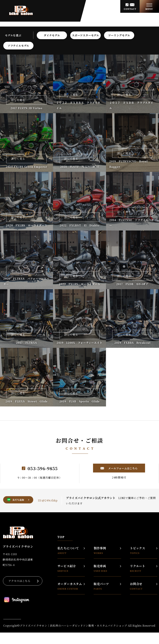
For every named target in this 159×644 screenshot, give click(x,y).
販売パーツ (101, 586)
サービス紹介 (67, 568)
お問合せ (136, 586)
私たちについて (68, 550)
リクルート (138, 568)
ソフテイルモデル (18, 46)
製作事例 (100, 550)
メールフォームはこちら (123, 468)
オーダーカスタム (70, 586)
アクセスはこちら (19, 581)
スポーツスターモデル (85, 35)
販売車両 (100, 568)
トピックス (138, 550)
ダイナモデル (52, 35)
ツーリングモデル (119, 35)
